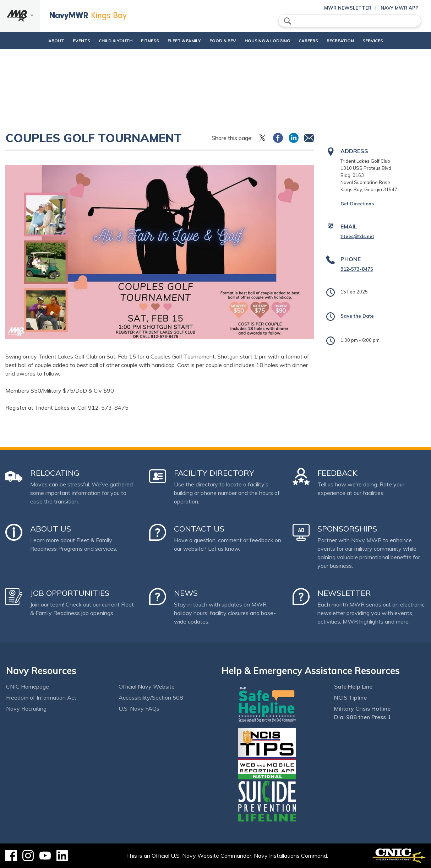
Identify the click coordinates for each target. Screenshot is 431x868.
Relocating (55, 473)
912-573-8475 (357, 269)
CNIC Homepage (28, 686)
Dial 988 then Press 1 (362, 717)
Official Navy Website (147, 686)
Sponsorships (347, 529)
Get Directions (357, 204)
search (288, 21)
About (32, 41)
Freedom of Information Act (41, 697)
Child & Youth (97, 41)
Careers (320, 41)
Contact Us (199, 529)
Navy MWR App (400, 8)
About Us (51, 529)
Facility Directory (214, 473)
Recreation (352, 41)
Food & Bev (223, 41)
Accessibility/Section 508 (151, 697)
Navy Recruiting (26, 708)
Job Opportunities (70, 593)
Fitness (138, 41)
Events (63, 41)
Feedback (337, 473)
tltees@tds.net (357, 236)
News (186, 593)
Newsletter (344, 593)
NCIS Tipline (350, 697)
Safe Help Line (353, 686)
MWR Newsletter (348, 8)
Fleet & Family (178, 41)
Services (391, 41)
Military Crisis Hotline (362, 708)
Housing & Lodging (273, 41)
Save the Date (357, 316)
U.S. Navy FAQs (139, 708)
